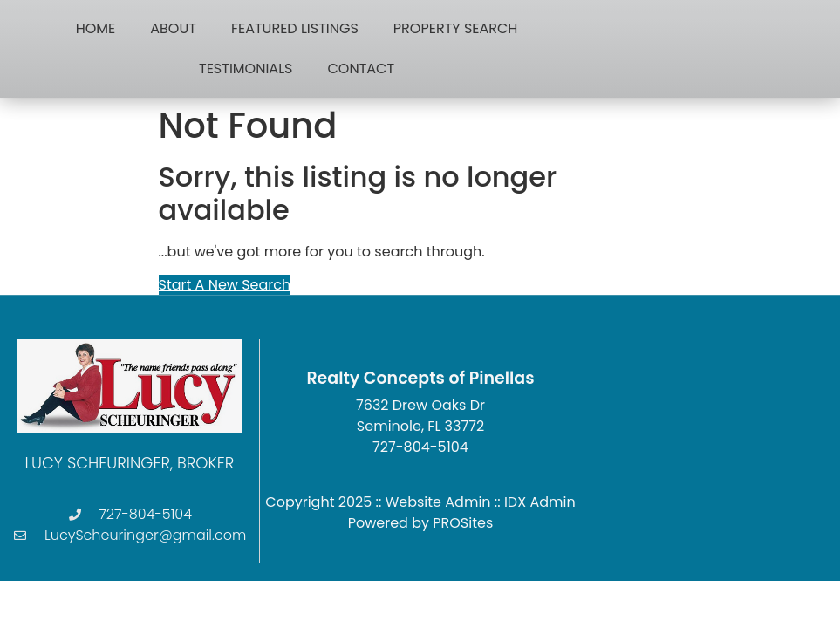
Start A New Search (225, 285)
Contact (361, 68)
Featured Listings (295, 28)
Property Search (456, 28)
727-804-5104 (420, 447)
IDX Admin (540, 502)
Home (96, 28)
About (173, 28)
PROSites (463, 523)
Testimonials (246, 68)
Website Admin (438, 502)
